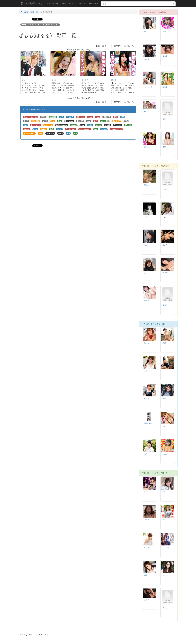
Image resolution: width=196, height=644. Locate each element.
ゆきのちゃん (149, 423)
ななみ (147, 398)
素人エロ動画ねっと (31, 3)
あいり (147, 59)
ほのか (147, 147)
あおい (165, 343)
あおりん (166, 31)
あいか (147, 245)
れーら (147, 343)
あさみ (147, 371)
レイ (164, 371)
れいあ (147, 548)
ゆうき (147, 600)
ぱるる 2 (25, 80)
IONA (164, 189)
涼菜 (164, 147)
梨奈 (146, 575)
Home (24, 12)
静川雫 (147, 112)
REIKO (165, 273)
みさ (146, 454)
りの (146, 492)
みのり (147, 520)
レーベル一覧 (68, 3)
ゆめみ (165, 305)
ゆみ (164, 398)
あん (164, 217)
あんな (165, 608)
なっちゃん (148, 87)
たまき (147, 301)
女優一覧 (81, 3)
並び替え (117, 46)
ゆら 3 (165, 56)
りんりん (166, 426)
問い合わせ (94, 3)
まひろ (165, 575)
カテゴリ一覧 (52, 3)
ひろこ (147, 217)
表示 (97, 46)
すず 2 (165, 520)
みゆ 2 (165, 87)
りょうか (166, 548)
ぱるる (54, 80)
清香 (164, 119)
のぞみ (147, 185)
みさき (165, 245)
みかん (147, 31)
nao (164, 492)
